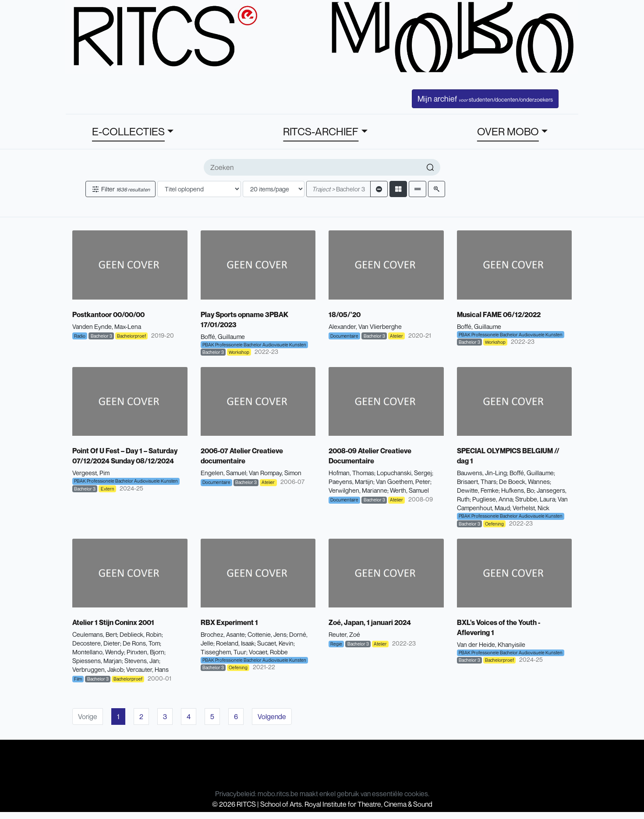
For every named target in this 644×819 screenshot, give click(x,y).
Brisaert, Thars (477, 482)
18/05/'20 (345, 314)
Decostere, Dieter (96, 643)
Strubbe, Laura (535, 499)
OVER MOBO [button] (508, 131)
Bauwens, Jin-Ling (482, 473)
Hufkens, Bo (518, 490)
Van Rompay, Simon (275, 473)
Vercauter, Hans (147, 669)
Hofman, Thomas (351, 473)
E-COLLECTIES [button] (128, 131)
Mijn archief (485, 99)
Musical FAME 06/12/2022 (499, 314)
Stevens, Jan (142, 661)
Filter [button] (120, 189)
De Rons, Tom (141, 643)
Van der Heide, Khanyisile (491, 644)
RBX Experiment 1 (229, 622)
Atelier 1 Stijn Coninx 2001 (113, 622)
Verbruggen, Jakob (98, 669)
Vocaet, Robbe (268, 652)
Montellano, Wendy (98, 652)
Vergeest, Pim (91, 473)
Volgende (272, 717)
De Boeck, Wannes (524, 482)
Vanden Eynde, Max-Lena (107, 327)
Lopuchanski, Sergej (404, 473)
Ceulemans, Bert (95, 634)
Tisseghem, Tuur (223, 652)
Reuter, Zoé (344, 634)
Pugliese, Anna (492, 499)
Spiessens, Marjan (97, 661)
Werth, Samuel (409, 490)
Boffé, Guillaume (223, 337)
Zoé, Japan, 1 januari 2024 (370, 622)
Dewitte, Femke (478, 490)
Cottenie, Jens (267, 634)
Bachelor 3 (338, 189)
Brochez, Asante (223, 634)
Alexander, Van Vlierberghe (365, 327)
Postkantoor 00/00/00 (108, 314)
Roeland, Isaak (235, 643)
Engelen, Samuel (223, 473)
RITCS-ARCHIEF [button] (321, 131)
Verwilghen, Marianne (358, 490)
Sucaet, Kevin (275, 643)
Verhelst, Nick (531, 508)
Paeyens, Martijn (351, 482)
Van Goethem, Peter (403, 482)
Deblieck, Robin (141, 634)
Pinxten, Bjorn (145, 652)
